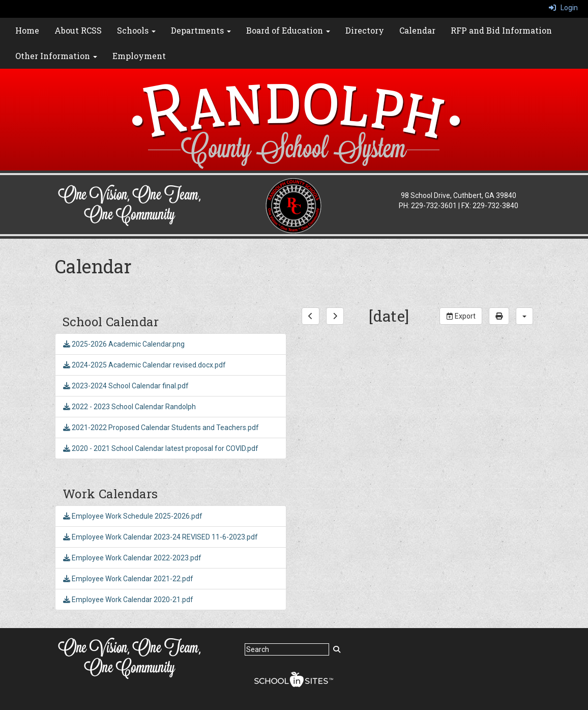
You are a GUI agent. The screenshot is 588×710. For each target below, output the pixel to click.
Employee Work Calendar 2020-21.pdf (128, 600)
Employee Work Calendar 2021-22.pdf (128, 579)
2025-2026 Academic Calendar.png (124, 344)
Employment (139, 56)
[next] (335, 316)
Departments (201, 30)
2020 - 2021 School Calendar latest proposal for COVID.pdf (161, 448)
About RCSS (78, 30)
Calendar (417, 30)
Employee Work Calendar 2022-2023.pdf (132, 558)
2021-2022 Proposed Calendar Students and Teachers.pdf (161, 428)
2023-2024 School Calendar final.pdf (126, 386)
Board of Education (288, 30)
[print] (499, 316)
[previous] (311, 316)
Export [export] (461, 316)
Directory (365, 30)
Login (563, 8)
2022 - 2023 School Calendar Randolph (129, 407)
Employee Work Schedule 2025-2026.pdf (133, 516)
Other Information (56, 56)
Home (27, 30)
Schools (136, 30)
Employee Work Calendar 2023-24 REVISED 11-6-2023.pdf (160, 537)
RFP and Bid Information (501, 30)
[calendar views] (524, 316)
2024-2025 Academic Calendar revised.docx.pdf (144, 365)
